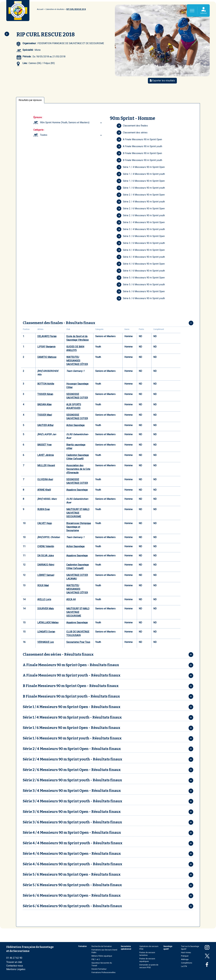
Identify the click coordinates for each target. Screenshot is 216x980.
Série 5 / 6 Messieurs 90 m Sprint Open (141, 278)
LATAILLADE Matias (48, 623)
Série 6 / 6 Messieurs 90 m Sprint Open (141, 291)
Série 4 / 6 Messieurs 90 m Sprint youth (141, 271)
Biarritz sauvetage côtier (76, 447)
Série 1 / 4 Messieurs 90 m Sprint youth (141, 174)
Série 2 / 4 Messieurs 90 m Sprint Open (141, 195)
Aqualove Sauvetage (77, 490)
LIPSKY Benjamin (46, 347)
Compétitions (187, 963)
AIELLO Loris (44, 599)
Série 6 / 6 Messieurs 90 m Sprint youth (141, 298)
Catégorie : (39, 130)
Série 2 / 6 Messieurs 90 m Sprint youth (141, 215)
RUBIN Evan (44, 509)
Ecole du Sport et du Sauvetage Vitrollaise (77, 338)
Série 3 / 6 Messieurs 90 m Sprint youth (141, 243)
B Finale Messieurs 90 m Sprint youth (139, 160)
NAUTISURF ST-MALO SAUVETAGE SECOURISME (78, 513)
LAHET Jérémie (46, 455)
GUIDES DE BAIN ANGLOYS (75, 348)
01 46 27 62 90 (14, 958)
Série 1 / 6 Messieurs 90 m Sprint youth (141, 188)
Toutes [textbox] (44, 135)
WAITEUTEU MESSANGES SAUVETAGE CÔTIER (77, 361)
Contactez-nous (15, 966)
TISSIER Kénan (45, 394)
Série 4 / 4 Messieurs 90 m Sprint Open (141, 250)
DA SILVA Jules (46, 556)
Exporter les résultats (162, 81)
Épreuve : (38, 117)
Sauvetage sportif (168, 948)
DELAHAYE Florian (47, 336)
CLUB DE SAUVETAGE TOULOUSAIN (78, 633)
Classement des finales (132, 126)
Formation (82, 946)
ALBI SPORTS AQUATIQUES (74, 406)
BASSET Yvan (44, 445)
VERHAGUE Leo (46, 642)
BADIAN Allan (44, 404)
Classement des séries (132, 133)
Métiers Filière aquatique (102, 956)
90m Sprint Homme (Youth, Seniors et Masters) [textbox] (65, 122)
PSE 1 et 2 (96, 959)
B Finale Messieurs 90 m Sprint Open (139, 153)
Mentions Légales (16, 969)
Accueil (40, 9)
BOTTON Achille (46, 384)
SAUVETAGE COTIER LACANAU (77, 577)
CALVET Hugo (45, 523)
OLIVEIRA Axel (45, 479)
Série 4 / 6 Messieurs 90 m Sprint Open (141, 264)
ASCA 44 (71, 599)
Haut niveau (186, 953)
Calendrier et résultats (55, 9)
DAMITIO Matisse (47, 357)
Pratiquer (185, 956)
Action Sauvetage (75, 425)
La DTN (184, 966)
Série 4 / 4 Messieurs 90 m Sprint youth (141, 257)
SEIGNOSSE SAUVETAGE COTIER (77, 396)
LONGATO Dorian (46, 632)
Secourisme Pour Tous (78, 642)
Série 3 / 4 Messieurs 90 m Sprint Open (141, 222)
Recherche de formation (102, 946)
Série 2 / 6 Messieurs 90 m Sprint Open (141, 209)
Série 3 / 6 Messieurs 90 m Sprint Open (141, 236)
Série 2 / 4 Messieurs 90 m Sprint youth (141, 202)
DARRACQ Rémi (46, 565)
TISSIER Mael (45, 415)
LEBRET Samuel (46, 575)
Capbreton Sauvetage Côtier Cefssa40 (78, 457)
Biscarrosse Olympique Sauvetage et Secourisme (79, 527)
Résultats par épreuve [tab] (30, 100)
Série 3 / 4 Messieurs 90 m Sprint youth (141, 229)
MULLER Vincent (46, 465)
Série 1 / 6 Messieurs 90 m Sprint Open (141, 181)
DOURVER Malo (46, 609)
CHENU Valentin (46, 546)
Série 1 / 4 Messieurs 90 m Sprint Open (141, 167)
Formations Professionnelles (103, 972)
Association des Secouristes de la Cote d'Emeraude (78, 469)
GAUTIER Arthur (45, 425)
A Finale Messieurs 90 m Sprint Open (139, 140)
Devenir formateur (99, 969)
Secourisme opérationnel (126, 948)
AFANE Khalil (44, 490)
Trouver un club (14, 962)
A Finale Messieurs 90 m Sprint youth (139, 146)
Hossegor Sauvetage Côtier (77, 386)
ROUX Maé (43, 585)
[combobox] (71, 123)
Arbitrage (185, 959)
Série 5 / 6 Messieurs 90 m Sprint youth (141, 285)
